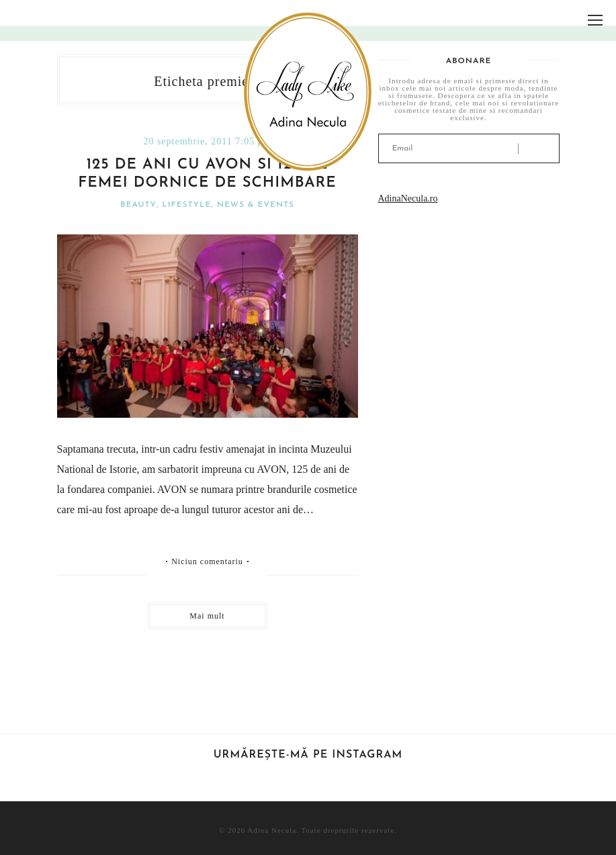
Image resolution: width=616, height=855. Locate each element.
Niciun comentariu (207, 561)
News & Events (256, 205)
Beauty (138, 205)
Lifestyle (186, 205)
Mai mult (207, 616)
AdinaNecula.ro (408, 198)
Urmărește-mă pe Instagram (308, 755)
